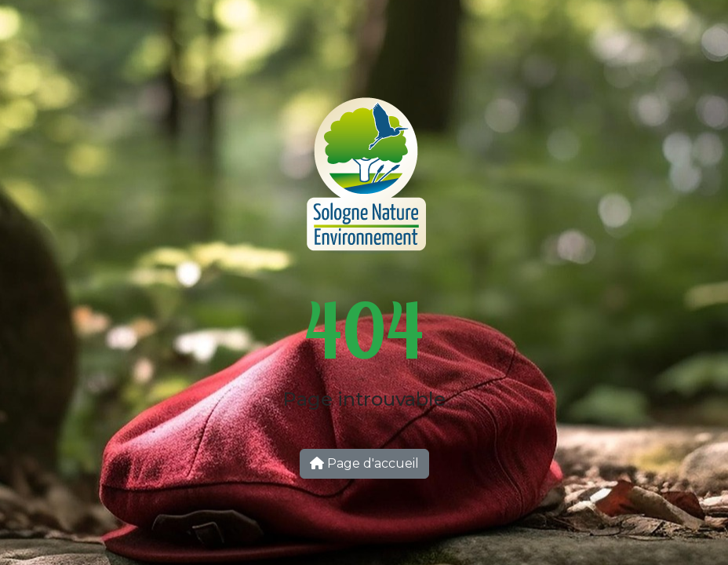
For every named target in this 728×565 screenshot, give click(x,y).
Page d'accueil (364, 463)
